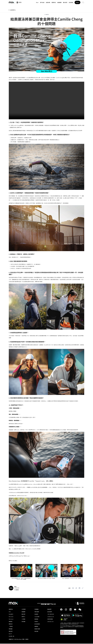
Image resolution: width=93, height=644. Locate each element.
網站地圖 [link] (37, 632)
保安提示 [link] (37, 622)
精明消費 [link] (11, 632)
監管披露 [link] (37, 619)
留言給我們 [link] (50, 612)
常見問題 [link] (70, 4)
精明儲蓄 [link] (11, 629)
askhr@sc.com (51, 622)
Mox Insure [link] (11, 619)
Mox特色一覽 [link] (12, 637)
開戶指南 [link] (41, 4)
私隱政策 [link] (37, 614)
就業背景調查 (50, 619)
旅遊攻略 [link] (47, 4)
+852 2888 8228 (51, 614)
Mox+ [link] (37, 4)
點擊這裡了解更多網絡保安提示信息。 (74, 624)
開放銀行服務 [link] (38, 629)
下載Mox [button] (77, 4)
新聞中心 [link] (24, 617)
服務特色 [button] (53, 4)
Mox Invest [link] (11, 617)
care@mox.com (51, 617)
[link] (13, 4)
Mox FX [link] (10, 634)
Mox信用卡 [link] (11, 614)
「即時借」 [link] (11, 627)
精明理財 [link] (11, 622)
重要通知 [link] (37, 627)
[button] (72, 589)
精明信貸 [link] (11, 624)
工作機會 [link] (24, 619)
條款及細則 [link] (37, 612)
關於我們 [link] (64, 4)
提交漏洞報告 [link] (38, 624)
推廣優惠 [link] (59, 4)
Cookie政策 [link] (37, 617)
